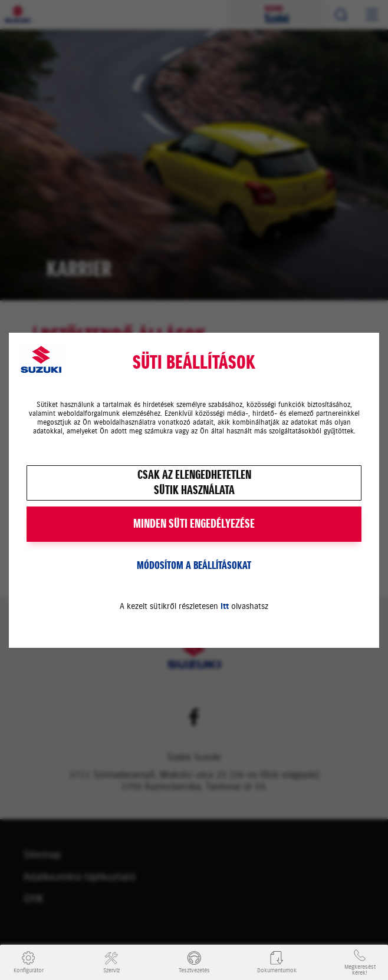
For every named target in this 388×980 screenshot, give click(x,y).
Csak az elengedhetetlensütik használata (194, 483)
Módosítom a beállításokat (194, 565)
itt (225, 606)
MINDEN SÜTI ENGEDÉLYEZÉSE (194, 524)
